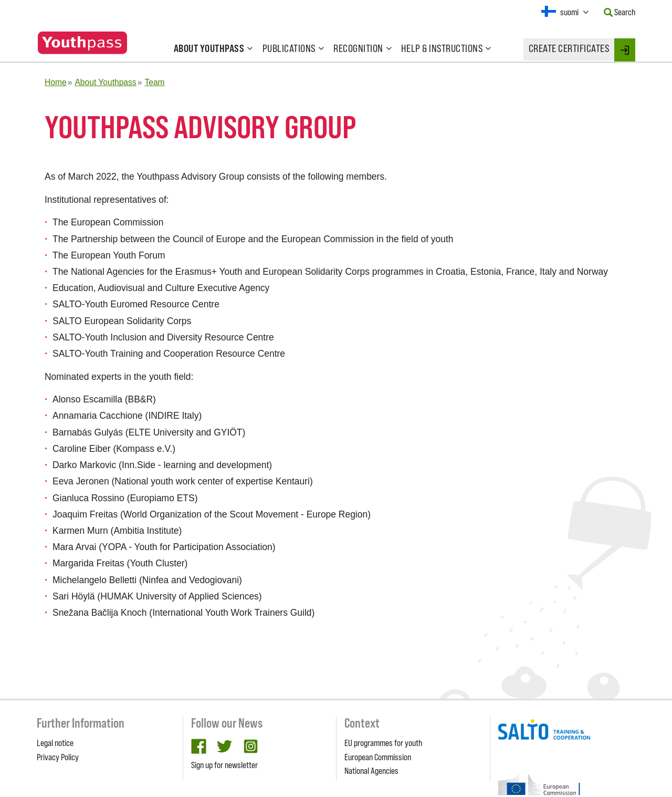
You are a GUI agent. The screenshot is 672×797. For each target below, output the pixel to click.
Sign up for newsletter (224, 765)
